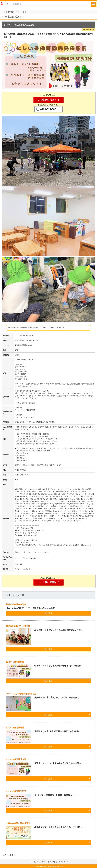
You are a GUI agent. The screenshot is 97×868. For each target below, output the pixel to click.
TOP (30, 862)
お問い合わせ (53, 862)
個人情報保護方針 (40, 862)
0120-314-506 (48, 109)
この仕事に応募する (48, 100)
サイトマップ (64, 862)
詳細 (25, 12)
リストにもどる (9, 855)
